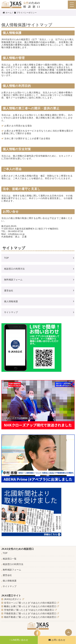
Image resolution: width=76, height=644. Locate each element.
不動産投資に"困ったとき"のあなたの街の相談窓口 (30, 613)
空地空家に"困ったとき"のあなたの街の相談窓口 (29, 610)
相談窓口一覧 (10, 559)
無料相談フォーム (13, 280)
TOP (6, 258)
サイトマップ (11, 312)
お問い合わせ (58, 640)
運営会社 (9, 291)
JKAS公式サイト (13, 599)
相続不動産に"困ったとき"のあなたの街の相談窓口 (30, 617)
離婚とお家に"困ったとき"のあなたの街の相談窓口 (30, 606)
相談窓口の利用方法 (14, 269)
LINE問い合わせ (20, 640)
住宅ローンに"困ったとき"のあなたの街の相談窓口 (30, 603)
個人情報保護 (11, 301)
